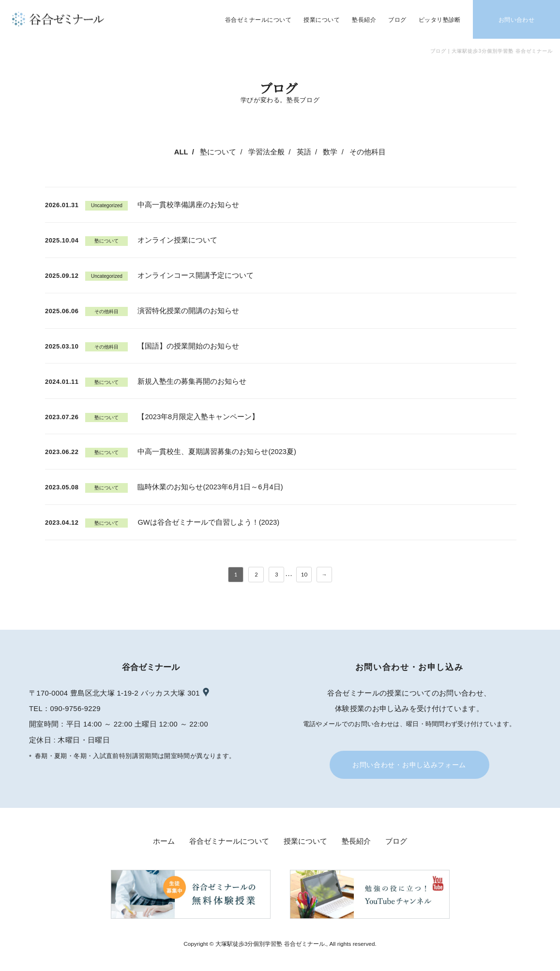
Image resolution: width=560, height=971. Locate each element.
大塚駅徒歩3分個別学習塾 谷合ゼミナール (270, 944)
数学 (330, 152)
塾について (218, 152)
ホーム (164, 841)
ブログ (396, 841)
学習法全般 (266, 152)
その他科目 (368, 152)
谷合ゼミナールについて (229, 841)
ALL (181, 152)
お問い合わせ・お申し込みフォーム (409, 765)
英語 (304, 152)
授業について (305, 841)
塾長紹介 (356, 841)
